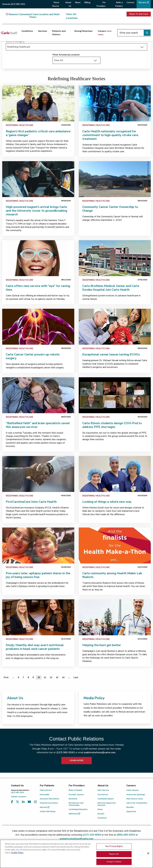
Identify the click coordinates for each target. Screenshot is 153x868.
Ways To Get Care (139, 14)
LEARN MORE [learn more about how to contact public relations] (76, 760)
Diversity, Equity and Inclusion (107, 804)
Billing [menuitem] (87, 3)
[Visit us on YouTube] (29, 802)
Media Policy (94, 698)
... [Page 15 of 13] (69, 677)
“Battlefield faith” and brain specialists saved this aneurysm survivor (38, 425)
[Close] (148, 853)
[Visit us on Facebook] (12, 802)
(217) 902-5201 (66, 752)
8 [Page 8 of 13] (28, 677)
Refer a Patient (76, 790)
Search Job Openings (136, 795)
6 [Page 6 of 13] (18, 677)
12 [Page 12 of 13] (51, 677)
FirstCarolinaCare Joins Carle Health (31, 502)
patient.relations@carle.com (77, 839)
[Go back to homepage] (9, 33)
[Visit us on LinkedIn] (23, 802)
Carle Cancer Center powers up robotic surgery (33, 356)
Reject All (114, 854)
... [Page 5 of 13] (13, 677)
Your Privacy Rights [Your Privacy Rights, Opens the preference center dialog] (114, 846)
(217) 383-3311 (23, 791)
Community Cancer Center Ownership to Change (110, 209)
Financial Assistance (49, 803)
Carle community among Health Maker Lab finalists (112, 575)
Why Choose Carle (135, 799)
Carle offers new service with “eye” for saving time (38, 288)
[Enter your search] (134, 33)
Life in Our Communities (137, 803)
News (100, 809)
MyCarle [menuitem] (142, 3)
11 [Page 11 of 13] (45, 677)
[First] (6, 677)
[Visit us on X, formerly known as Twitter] (17, 802)
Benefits (130, 807)
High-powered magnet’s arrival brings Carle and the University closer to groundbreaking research (36, 211)
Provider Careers (76, 795)
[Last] (76, 677)
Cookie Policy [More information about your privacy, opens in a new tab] (17, 853)
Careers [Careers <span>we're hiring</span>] (105, 33)
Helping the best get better (102, 645)
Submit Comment (19, 797)
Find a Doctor (46, 790)
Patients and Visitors (59, 33)
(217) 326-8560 (92, 835)
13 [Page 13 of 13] (57, 677)
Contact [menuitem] (131, 3)
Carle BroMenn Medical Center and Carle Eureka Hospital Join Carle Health (111, 288)
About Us (15, 698)
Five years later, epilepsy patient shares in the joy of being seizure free (38, 575)
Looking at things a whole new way (107, 502)
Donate (101, 814)
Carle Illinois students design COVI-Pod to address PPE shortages (112, 425)
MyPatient (74, 814)
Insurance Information (49, 799)
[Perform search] (147, 33)
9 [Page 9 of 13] (33, 677)
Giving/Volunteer (83, 31)
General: (14, 4)
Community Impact (106, 799)
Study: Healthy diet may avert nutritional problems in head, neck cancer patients (35, 647)
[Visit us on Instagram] (35, 802)
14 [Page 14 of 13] (63, 677)
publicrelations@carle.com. (100, 752)
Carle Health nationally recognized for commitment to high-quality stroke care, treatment (110, 135)
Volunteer (102, 818)
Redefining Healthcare (19, 125)
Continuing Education (78, 809)
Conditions (27, 31)
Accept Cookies (114, 862)
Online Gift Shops (48, 811)
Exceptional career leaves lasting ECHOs (111, 354)
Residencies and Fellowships (76, 804)
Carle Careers (133, 790)
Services (43, 31)
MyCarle (45, 807)
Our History (103, 795)
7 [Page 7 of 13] (23, 677)
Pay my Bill (45, 795)
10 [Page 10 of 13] (39, 677)
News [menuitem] (78, 3)
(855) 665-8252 (126, 835)
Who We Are (103, 790)
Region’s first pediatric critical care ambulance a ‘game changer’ (38, 133)
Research (73, 799)
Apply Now (131, 811)
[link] (38, 103)
